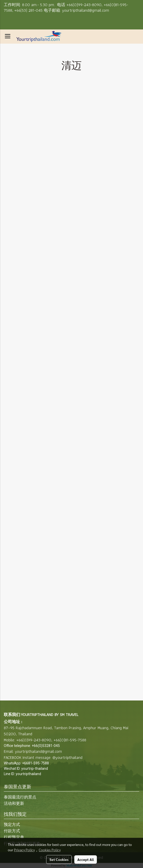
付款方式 (12, 831)
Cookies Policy (50, 850)
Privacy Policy (24, 850)
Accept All (86, 859)
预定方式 (12, 824)
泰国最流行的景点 (20, 797)
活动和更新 (14, 803)
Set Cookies (59, 859)
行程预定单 (14, 837)
